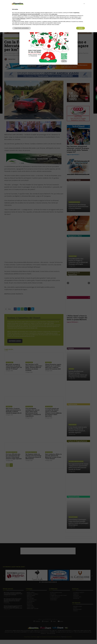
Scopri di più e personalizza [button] (22, 28)
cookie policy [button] (54, 14)
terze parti (36, 16)
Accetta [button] (81, 28)
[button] (84, 4)
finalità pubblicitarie (21, 19)
